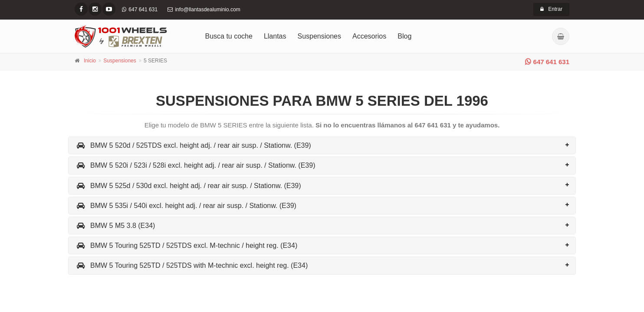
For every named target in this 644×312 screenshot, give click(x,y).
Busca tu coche (229, 36)
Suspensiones (320, 36)
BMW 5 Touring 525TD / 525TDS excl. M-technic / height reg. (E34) (186, 245)
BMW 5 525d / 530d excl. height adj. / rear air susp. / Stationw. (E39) (188, 186)
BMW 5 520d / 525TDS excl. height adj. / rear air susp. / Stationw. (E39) (193, 145)
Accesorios (369, 36)
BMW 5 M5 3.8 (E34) (115, 226)
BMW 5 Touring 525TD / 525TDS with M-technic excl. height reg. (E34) (191, 265)
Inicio (90, 61)
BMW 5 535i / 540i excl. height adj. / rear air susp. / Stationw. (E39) (186, 206)
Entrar (551, 9)
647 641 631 (547, 62)
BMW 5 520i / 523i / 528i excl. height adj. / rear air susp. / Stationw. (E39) (195, 165)
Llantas (275, 36)
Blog (404, 36)
